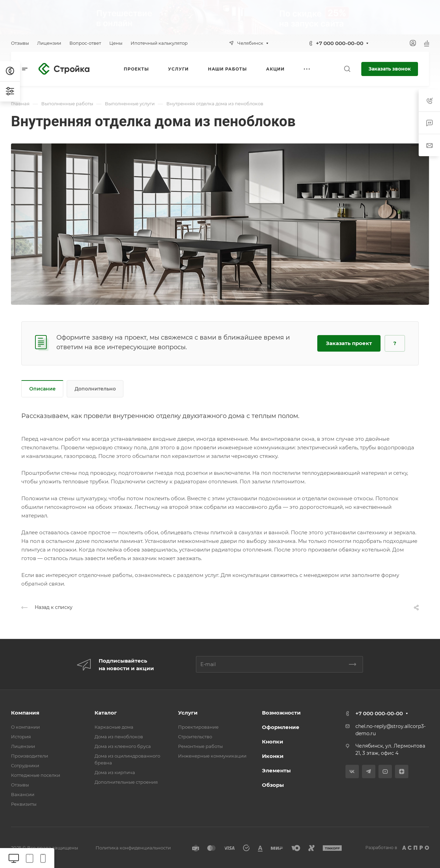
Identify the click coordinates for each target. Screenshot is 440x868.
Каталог (106, 713)
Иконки (273, 756)
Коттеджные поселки (36, 775)
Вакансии (23, 794)
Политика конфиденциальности (133, 848)
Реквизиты (24, 804)
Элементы (276, 770)
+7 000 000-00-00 (340, 43)
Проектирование (198, 727)
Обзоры (273, 785)
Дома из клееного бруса (123, 746)
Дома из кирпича (115, 772)
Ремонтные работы (200, 746)
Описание (42, 389)
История (21, 737)
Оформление (281, 727)
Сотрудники (25, 765)
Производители (30, 756)
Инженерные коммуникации (212, 756)
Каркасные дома (114, 727)
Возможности (281, 713)
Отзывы (20, 785)
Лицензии (23, 746)
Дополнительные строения (126, 782)
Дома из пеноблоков (119, 737)
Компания (25, 713)
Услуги (188, 713)
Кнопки (273, 742)
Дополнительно (95, 389)
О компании (25, 727)
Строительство (195, 737)
